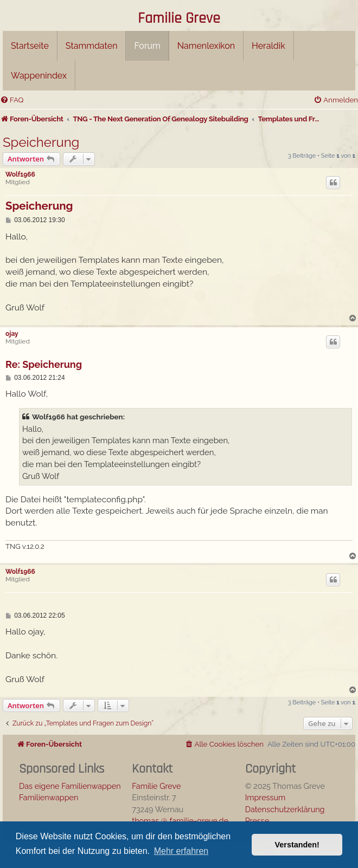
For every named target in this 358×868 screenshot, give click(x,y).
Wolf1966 (20, 174)
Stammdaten (92, 46)
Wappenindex (39, 76)
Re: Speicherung (44, 364)
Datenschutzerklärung (285, 809)
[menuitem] (12, 100)
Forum (147, 46)
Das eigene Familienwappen (70, 786)
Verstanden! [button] (297, 845)
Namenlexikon (206, 46)
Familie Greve (179, 19)
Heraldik (268, 46)
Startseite (30, 46)
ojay (12, 334)
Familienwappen (49, 797)
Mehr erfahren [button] (181, 851)
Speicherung (41, 142)
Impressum (266, 797)
